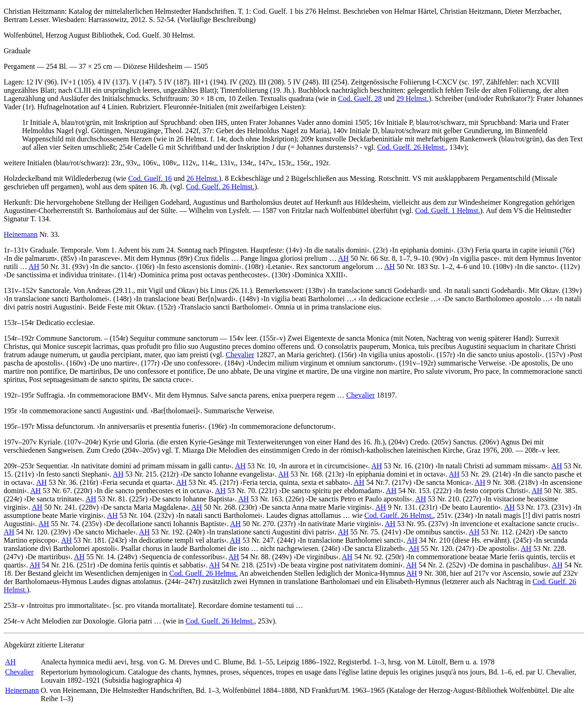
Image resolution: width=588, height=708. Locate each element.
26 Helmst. (203, 178)
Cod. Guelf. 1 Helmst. (448, 211)
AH (343, 258)
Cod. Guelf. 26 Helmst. (411, 147)
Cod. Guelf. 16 (150, 178)
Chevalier (240, 355)
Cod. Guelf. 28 (360, 98)
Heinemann (21, 234)
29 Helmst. (413, 98)
